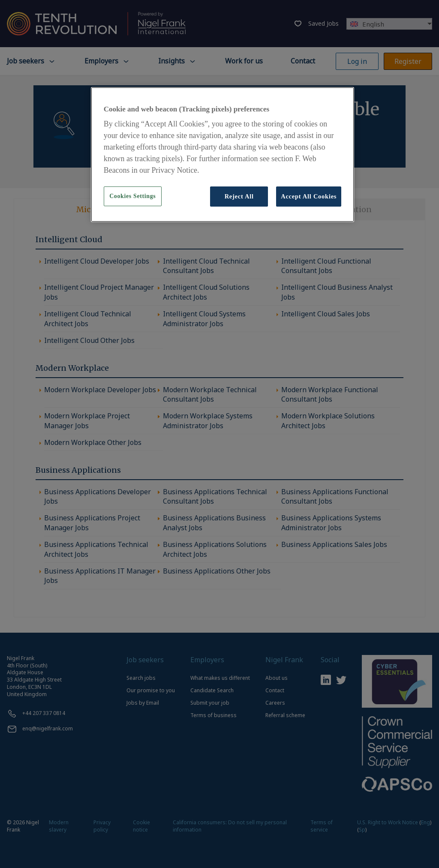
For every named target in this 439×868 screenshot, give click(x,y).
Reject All (239, 196)
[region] (223, 155)
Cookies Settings (132, 196)
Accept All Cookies (309, 196)
